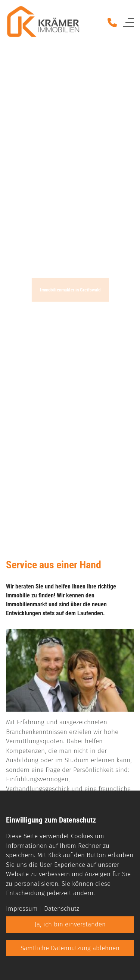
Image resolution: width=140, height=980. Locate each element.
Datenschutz (62, 909)
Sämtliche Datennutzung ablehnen (70, 948)
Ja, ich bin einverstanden (70, 924)
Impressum (22, 909)
